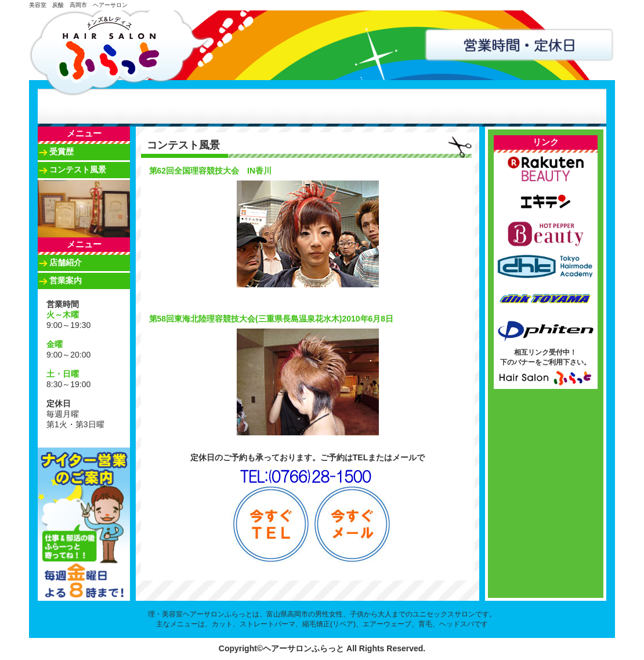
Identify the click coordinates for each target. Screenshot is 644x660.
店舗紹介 (132, 106)
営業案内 (66, 280)
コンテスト (320, 106)
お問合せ (508, 106)
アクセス (445, 106)
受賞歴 (61, 152)
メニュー (194, 106)
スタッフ (257, 106)
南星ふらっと (382, 106)
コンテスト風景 (78, 169)
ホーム (69, 106)
